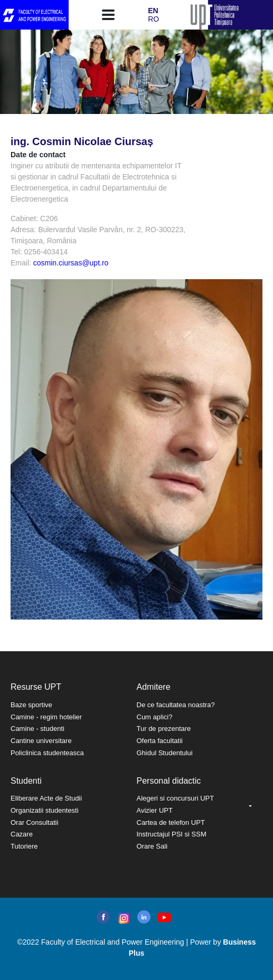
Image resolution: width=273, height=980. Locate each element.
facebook (103, 917)
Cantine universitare (41, 741)
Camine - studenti (37, 729)
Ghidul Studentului (165, 753)
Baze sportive (31, 705)
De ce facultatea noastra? (176, 705)
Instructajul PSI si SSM (172, 834)
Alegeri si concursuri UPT (176, 798)
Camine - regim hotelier (46, 717)
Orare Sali (152, 846)
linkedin (144, 917)
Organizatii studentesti (45, 810)
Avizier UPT (155, 810)
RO (153, 19)
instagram (123, 918)
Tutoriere (24, 846)
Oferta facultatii (160, 741)
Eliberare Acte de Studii (46, 798)
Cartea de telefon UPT (171, 822)
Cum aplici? (155, 717)
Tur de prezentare (164, 729)
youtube (163, 917)
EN (153, 11)
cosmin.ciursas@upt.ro (71, 263)
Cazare (22, 834)
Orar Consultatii (34, 822)
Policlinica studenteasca (47, 753)
